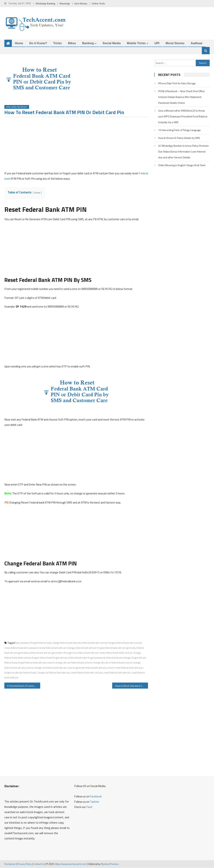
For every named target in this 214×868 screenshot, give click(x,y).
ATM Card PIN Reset (17, 107)
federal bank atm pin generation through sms (53, 653)
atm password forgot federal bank (33, 643)
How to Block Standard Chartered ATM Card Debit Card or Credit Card (132, 686)
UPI (157, 43)
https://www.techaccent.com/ (71, 864)
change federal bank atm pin (66, 643)
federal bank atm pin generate (120, 648)
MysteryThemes (110, 864)
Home (19, 43)
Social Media (112, 43)
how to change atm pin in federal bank (105, 663)
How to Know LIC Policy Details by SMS (179, 138)
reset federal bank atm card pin (87, 673)
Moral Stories (175, 43)
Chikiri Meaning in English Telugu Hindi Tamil (182, 165)
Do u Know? (38, 43)
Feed (89, 807)
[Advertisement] (76, 145)
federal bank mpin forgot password (87, 658)
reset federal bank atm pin (117, 673)
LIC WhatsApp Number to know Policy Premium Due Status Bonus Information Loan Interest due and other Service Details (183, 152)
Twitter (95, 802)
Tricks (58, 43)
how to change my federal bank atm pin (47, 668)
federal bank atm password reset (28, 648)
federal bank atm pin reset (91, 653)
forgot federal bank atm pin (32, 663)
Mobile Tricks (136, 43)
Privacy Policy (24, 864)
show (37, 193)
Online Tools (98, 3)
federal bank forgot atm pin (54, 658)
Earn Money (81, 3)
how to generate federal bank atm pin (87, 668)
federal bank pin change (118, 658)
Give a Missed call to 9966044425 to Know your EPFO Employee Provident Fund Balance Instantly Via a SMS (183, 117)
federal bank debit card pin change (123, 653)
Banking (88, 43)
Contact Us (39, 864)
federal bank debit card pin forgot (21, 658)
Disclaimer (10, 864)
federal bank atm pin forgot (90, 648)
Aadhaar (197, 43)
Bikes (72, 43)
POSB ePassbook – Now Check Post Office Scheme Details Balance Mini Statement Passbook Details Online (181, 97)
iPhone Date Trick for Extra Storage (177, 83)
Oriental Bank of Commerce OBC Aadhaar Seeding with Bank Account (25, 686)
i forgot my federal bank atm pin (53, 673)
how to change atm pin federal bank (66, 663)
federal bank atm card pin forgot (99, 643)
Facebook (96, 796)
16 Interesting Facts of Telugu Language (179, 130)
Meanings (65, 3)
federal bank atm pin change (60, 648)
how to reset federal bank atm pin (125, 668)
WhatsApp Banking (45, 3)
